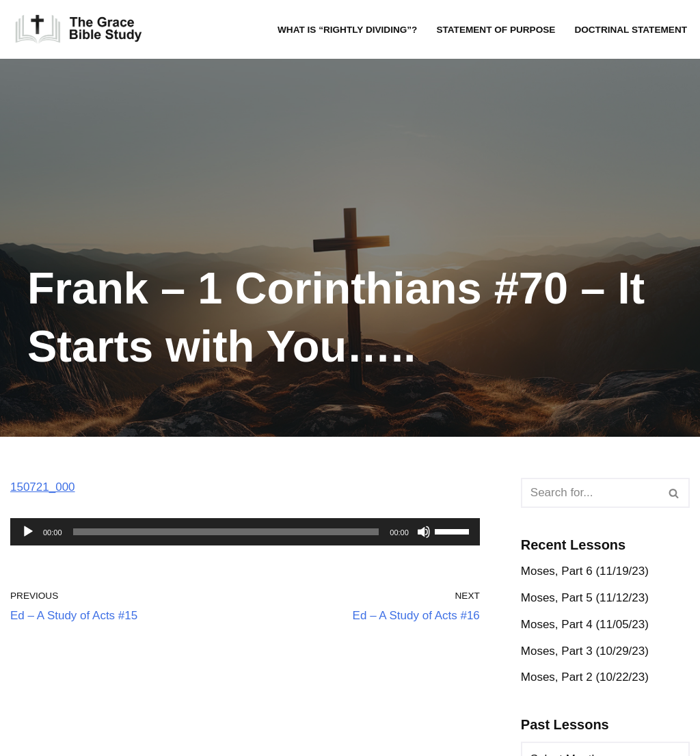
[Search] (590, 493)
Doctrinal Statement (631, 30)
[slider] (226, 532)
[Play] (28, 532)
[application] (245, 532)
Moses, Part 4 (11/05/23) (585, 624)
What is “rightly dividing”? (347, 30)
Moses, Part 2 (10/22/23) (585, 677)
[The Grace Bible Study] (79, 29)
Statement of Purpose (496, 30)
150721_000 (43, 487)
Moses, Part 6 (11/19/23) (585, 571)
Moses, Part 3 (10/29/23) (585, 651)
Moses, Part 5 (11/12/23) (585, 598)
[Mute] (424, 532)
